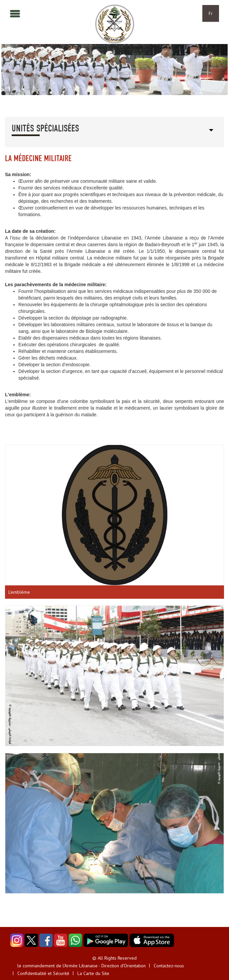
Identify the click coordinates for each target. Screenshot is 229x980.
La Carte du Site (93, 973)
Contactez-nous (169, 966)
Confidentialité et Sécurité (43, 973)
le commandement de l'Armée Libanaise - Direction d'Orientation (81, 966)
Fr (211, 13)
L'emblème (19, 592)
